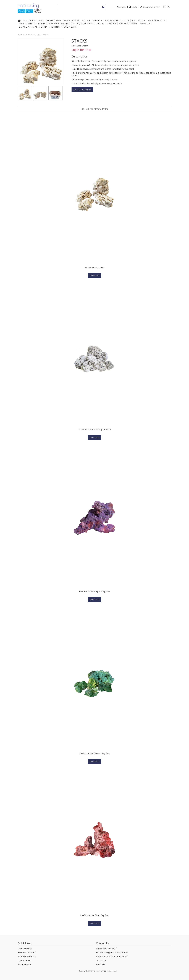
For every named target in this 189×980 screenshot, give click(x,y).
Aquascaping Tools (90, 24)
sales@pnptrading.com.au (115, 952)
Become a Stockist (151, 7)
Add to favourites (82, 90)
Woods (98, 20)
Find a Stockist (25, 948)
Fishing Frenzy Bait (63, 27)
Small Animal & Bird (33, 27)
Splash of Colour (117, 20)
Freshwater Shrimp (61, 24)
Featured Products (27, 956)
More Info (94, 275)
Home (20, 20)
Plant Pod (54, 20)
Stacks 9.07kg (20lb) (95, 267)
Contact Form (24, 960)
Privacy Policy (24, 964)
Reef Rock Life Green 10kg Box (94, 753)
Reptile (145, 24)
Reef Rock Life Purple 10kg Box (94, 591)
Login (134, 7)
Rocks (86, 20)
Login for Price (81, 50)
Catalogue (121, 7)
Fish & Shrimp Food (32, 24)
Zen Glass (139, 20)
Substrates (72, 20)
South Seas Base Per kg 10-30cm (95, 429)
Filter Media (157, 20)
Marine (111, 24)
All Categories (34, 20)
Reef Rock (37, 35)
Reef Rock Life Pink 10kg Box (95, 915)
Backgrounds (128, 24)
